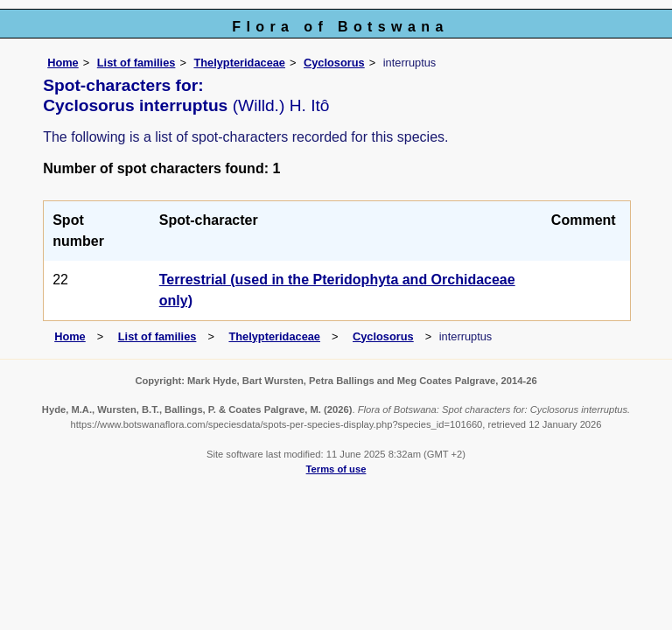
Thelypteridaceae (239, 63)
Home (63, 63)
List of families (136, 63)
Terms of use (336, 469)
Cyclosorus (334, 63)
